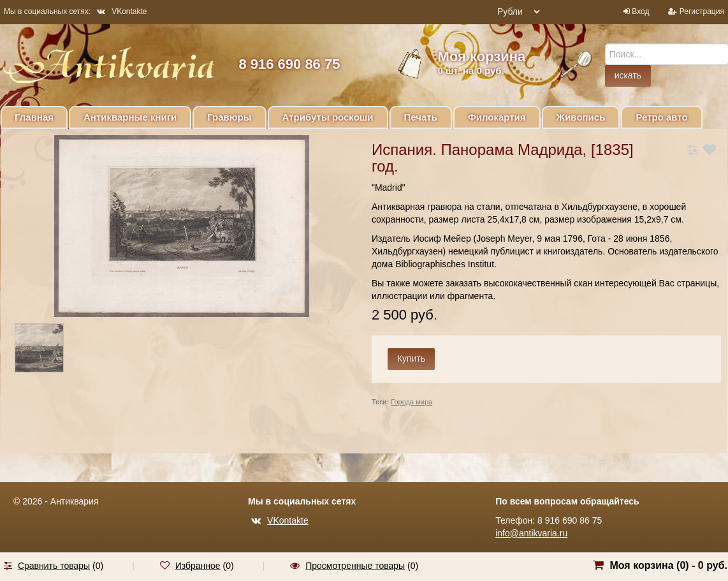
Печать (421, 117)
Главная (34, 117)
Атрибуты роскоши (328, 117)
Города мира (411, 402)
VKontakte (122, 11)
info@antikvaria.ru (531, 533)
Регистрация (702, 11)
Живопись (581, 117)
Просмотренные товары (355, 566)
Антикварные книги (130, 117)
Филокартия (497, 117)
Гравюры (229, 117)
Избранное (198, 566)
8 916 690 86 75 (289, 64)
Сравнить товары (54, 566)
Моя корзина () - (668, 565)
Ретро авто (661, 117)
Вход (640, 11)
